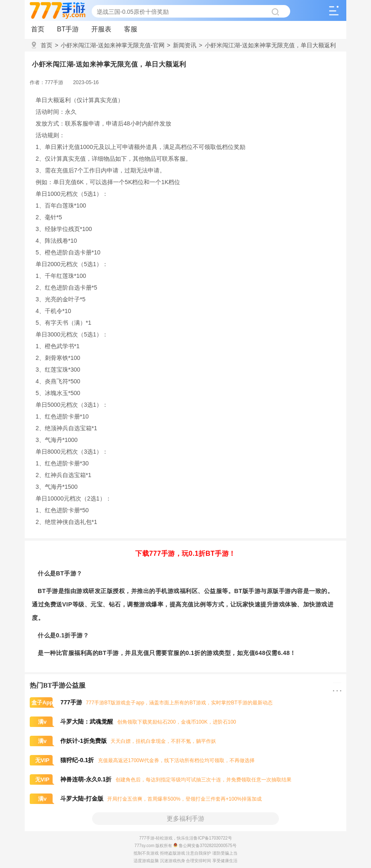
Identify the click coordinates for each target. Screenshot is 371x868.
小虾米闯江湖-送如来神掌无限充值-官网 (110, 45)
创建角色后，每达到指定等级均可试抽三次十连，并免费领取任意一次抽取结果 (161, 780)
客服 (131, 29)
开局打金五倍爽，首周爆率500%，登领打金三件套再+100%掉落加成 (146, 799)
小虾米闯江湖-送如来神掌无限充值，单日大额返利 (267, 45)
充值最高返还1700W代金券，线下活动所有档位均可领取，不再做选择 (142, 760)
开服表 (101, 29)
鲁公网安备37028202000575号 (205, 846)
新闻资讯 (182, 45)
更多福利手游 (185, 818)
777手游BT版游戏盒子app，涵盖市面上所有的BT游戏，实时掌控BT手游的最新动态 (151, 703)
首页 (38, 29)
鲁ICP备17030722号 (213, 838)
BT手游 (68, 29)
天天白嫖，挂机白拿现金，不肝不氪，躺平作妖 (123, 741)
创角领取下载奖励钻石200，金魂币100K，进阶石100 (133, 722)
